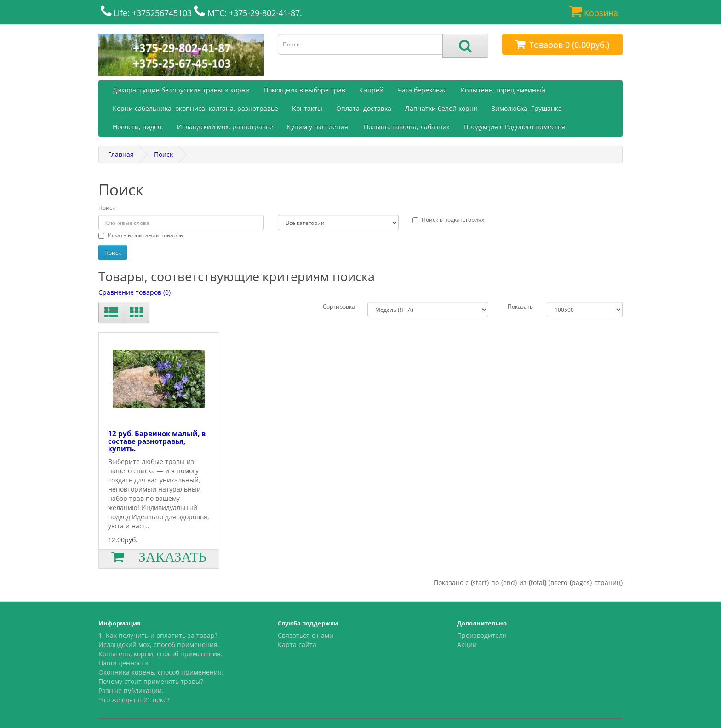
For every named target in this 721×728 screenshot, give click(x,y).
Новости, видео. (138, 127)
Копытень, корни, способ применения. (160, 654)
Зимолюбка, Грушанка (527, 108)
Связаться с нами (306, 635)
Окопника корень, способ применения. (161, 672)
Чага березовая (422, 90)
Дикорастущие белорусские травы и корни (181, 90)
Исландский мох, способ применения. (159, 645)
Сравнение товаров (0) (134, 292)
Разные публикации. (131, 691)
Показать (520, 307)
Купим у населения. (318, 127)
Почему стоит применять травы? (151, 681)
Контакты (307, 108)
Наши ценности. (124, 663)
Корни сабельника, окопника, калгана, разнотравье (195, 108)
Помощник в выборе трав (304, 90)
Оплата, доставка (364, 108)
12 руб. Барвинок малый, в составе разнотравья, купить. (157, 441)
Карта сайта (297, 645)
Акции (467, 645)
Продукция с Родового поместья (514, 127)
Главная (121, 154)
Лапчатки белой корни (441, 108)
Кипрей (371, 90)
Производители (482, 635)
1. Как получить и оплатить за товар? (158, 635)
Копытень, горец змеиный (503, 90)
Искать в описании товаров (141, 235)
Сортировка (339, 307)
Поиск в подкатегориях (448, 220)
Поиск (163, 154)
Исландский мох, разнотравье (225, 127)
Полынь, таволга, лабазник (407, 127)
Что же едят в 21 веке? (134, 700)
